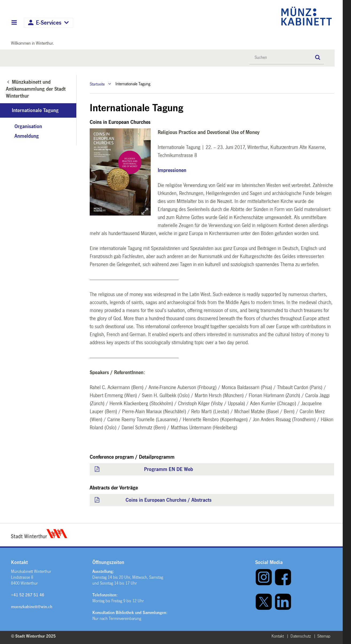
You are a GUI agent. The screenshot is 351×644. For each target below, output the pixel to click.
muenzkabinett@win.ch (32, 607)
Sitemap (324, 636)
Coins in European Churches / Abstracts (169, 500)
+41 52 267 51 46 (28, 595)
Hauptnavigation (14, 23)
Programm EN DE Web (169, 469)
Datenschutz (301, 636)
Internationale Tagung (35, 110)
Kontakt (278, 636)
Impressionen (172, 170)
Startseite (97, 84)
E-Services (49, 23)
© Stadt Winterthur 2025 (33, 636)
